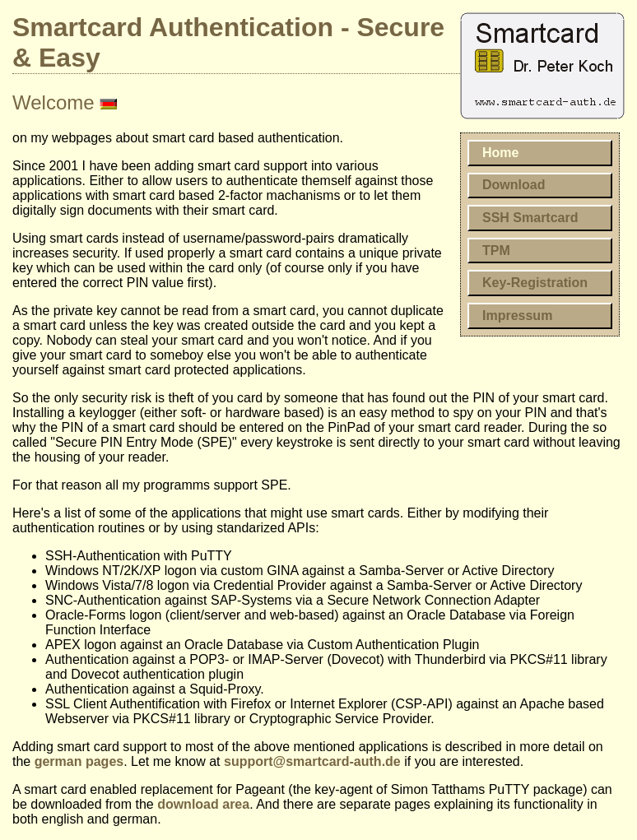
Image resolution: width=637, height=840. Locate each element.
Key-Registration (535, 283)
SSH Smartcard (530, 218)
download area (203, 804)
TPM (496, 251)
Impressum (517, 316)
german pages (79, 761)
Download (514, 185)
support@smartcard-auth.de (312, 761)
